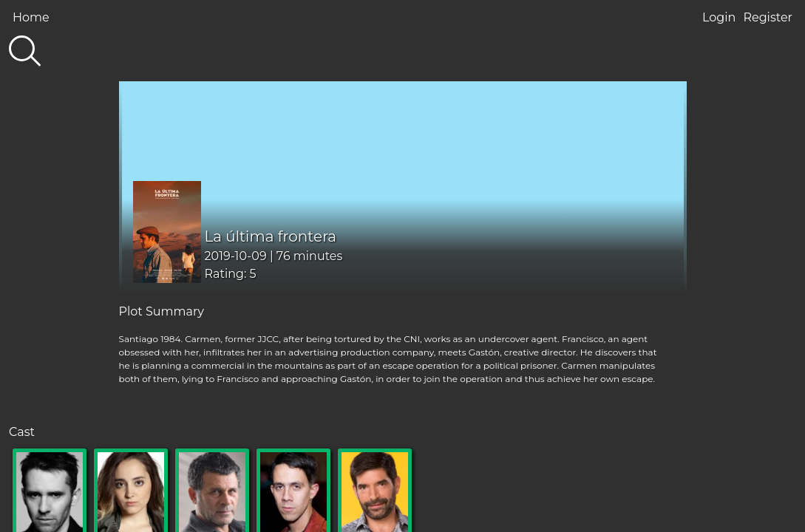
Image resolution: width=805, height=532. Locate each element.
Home (31, 17)
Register (768, 17)
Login (719, 17)
